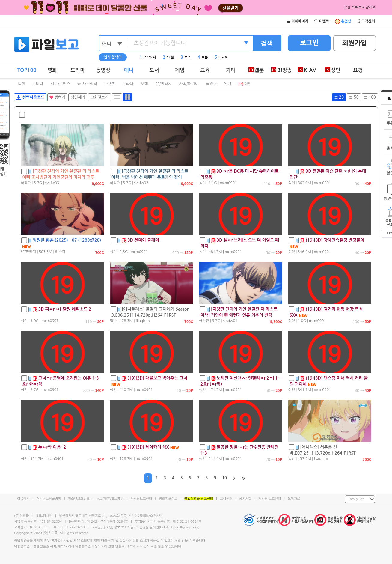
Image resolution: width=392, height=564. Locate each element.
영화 (52, 70)
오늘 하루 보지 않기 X (360, 7)
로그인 (309, 43)
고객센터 (226, 499)
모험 (144, 84)
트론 (203, 57)
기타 (231, 70)
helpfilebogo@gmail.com (179, 527)
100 (370, 97)
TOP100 (27, 70)
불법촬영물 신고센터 (199, 499)
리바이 (60, 252)
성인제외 (78, 97)
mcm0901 (229, 183)
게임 (180, 70)
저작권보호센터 (141, 499)
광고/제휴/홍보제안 (110, 499)
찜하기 (57, 97)
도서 (154, 70)
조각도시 (148, 57)
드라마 (78, 70)
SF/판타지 (163, 84)
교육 (205, 70)
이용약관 (23, 499)
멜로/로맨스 (60, 84)
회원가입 (355, 43)
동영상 (103, 70)
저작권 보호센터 (270, 499)
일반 (228, 84)
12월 (168, 57)
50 (354, 97)
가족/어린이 (189, 84)
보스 (186, 57)
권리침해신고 (168, 499)
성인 (245, 84)
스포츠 (110, 84)
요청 (358, 70)
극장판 (211, 84)
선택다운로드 (30, 97)
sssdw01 (230, 321)
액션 (21, 84)
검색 (267, 43)
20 (339, 97)
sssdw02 (141, 183)
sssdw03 (52, 183)
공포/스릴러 (87, 84)
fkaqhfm (143, 321)
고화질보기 (99, 97)
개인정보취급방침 (49, 499)
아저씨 (221, 57)
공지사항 (245, 499)
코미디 (38, 84)
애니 (129, 70)
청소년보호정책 (79, 499)
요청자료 (294, 499)
